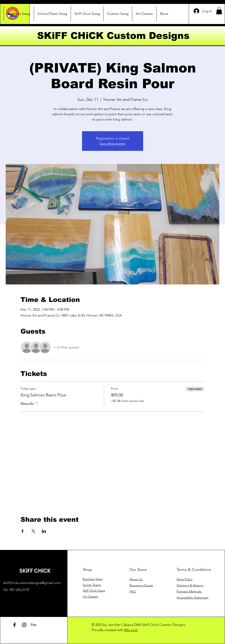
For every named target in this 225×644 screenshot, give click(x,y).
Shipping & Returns (190, 585)
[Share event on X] (33, 531)
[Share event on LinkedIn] (44, 531)
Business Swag (93, 579)
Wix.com (131, 630)
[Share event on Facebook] (23, 531)
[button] (219, 11)
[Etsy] (34, 625)
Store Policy (185, 579)
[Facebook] (15, 625)
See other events (112, 144)
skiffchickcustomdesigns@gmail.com (32, 583)
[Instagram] (24, 625)
